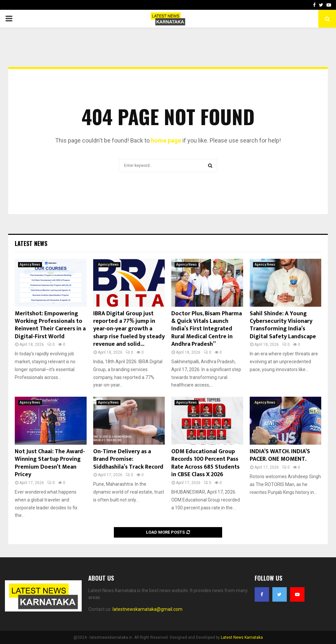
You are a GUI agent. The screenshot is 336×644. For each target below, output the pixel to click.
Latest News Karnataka (242, 637)
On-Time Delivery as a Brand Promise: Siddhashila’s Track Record (128, 459)
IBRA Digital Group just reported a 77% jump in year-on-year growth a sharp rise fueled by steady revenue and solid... (129, 329)
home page (166, 140)
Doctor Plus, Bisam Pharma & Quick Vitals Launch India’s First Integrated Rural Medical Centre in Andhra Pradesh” (207, 329)
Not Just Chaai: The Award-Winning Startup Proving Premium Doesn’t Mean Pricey (50, 463)
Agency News (30, 265)
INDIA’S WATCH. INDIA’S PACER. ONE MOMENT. (280, 455)
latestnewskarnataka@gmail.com (147, 609)
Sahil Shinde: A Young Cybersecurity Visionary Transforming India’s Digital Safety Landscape (283, 325)
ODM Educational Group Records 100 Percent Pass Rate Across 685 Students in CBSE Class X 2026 (205, 463)
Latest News (31, 243)
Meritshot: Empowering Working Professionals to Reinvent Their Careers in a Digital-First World (50, 325)
